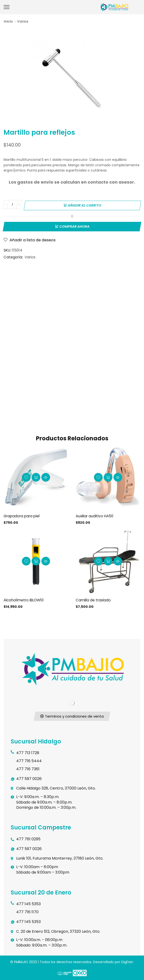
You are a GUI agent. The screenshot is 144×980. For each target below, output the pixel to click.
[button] (72, 716)
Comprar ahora (74, 225)
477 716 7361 (28, 768)
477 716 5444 (29, 760)
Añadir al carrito (85, 205)
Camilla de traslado (94, 599)
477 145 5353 (28, 903)
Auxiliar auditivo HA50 (95, 515)
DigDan (127, 961)
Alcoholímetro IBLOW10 (25, 599)
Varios (23, 21)
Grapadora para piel (23, 515)
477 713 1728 (28, 752)
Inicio (8, 21)
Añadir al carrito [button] (36, 476)
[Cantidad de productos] (12, 205)
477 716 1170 (27, 911)
